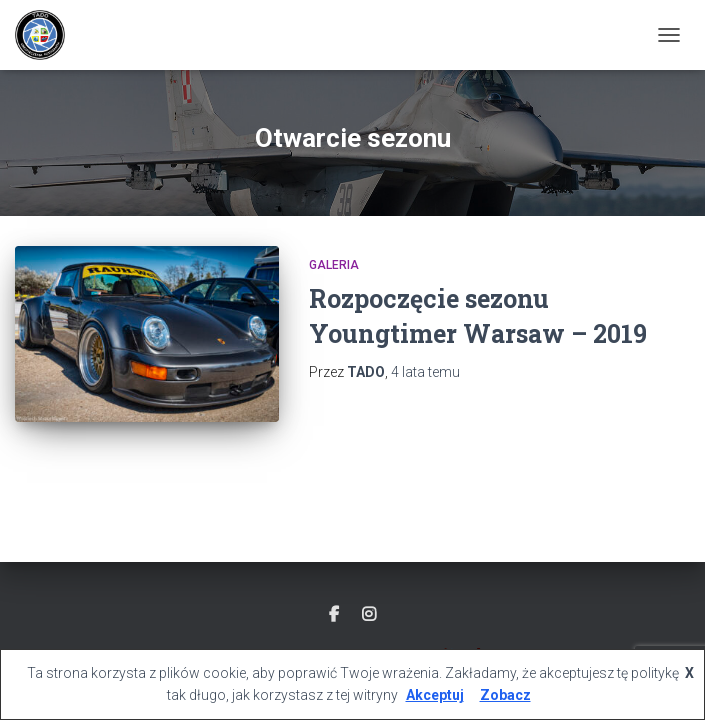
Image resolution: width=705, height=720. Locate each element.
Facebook (334, 615)
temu (425, 372)
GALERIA (334, 265)
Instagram (369, 615)
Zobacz (505, 695)
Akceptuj (435, 695)
